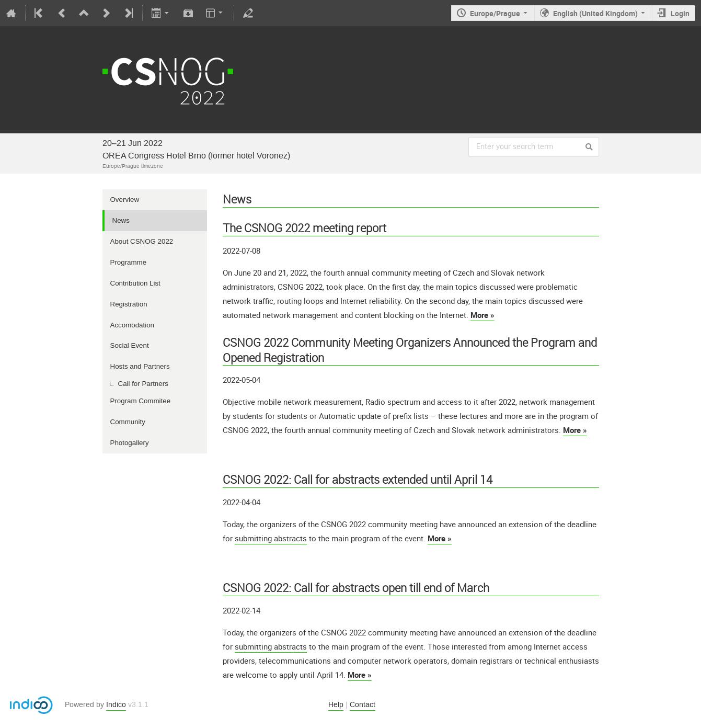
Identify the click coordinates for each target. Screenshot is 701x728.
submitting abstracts (271, 538)
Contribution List (135, 283)
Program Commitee (141, 401)
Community (128, 422)
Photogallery (130, 443)
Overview (125, 200)
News (121, 220)
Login (680, 13)
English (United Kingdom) (595, 13)
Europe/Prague (495, 13)
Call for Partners (143, 384)
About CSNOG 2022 (142, 241)
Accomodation (132, 325)
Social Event (130, 345)
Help (336, 705)
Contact (363, 705)
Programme (129, 262)
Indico (116, 705)
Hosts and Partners (140, 366)
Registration (129, 304)
